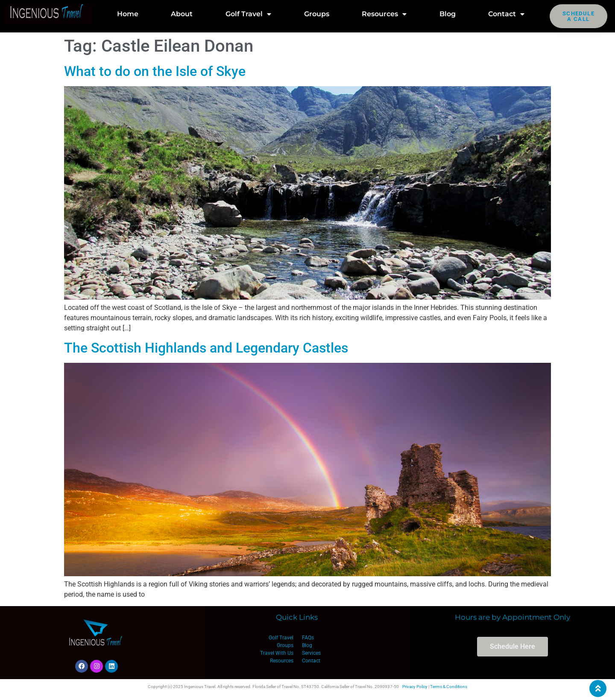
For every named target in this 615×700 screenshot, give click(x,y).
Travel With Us (277, 653)
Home (128, 14)
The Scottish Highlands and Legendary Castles (206, 348)
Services (311, 653)
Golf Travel (248, 14)
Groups (317, 14)
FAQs (308, 638)
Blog (448, 14)
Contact (506, 14)
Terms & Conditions (449, 687)
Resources (384, 14)
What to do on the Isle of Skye (155, 71)
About (182, 14)
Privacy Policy (415, 687)
